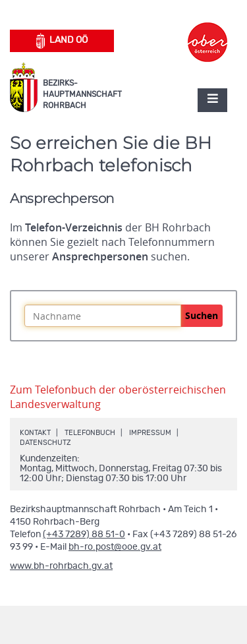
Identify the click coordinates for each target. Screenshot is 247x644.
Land (62, 41)
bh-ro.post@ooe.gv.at (115, 547)
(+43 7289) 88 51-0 (84, 535)
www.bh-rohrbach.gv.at (61, 566)
